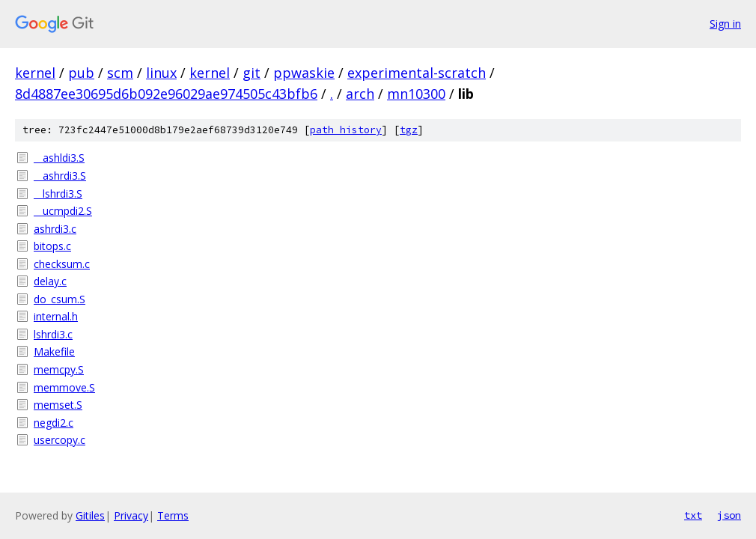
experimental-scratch (417, 73)
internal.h (56, 316)
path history (346, 130)
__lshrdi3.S (58, 194)
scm (120, 73)
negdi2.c (54, 423)
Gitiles (90, 515)
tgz (409, 130)
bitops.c (52, 246)
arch (360, 94)
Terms (173, 515)
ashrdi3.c (55, 229)
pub (81, 73)
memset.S (58, 405)
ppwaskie (304, 73)
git (252, 73)
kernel (35, 73)
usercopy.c (60, 440)
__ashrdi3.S (60, 176)
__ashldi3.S (59, 158)
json (729, 515)
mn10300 (416, 94)
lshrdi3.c (53, 334)
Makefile (54, 351)
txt (693, 515)
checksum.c (62, 264)
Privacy (131, 515)
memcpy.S (59, 369)
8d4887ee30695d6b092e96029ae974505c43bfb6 (166, 94)
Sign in (725, 24)
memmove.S (64, 387)
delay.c (50, 281)
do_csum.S (60, 299)
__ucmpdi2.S (63, 211)
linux (161, 73)
